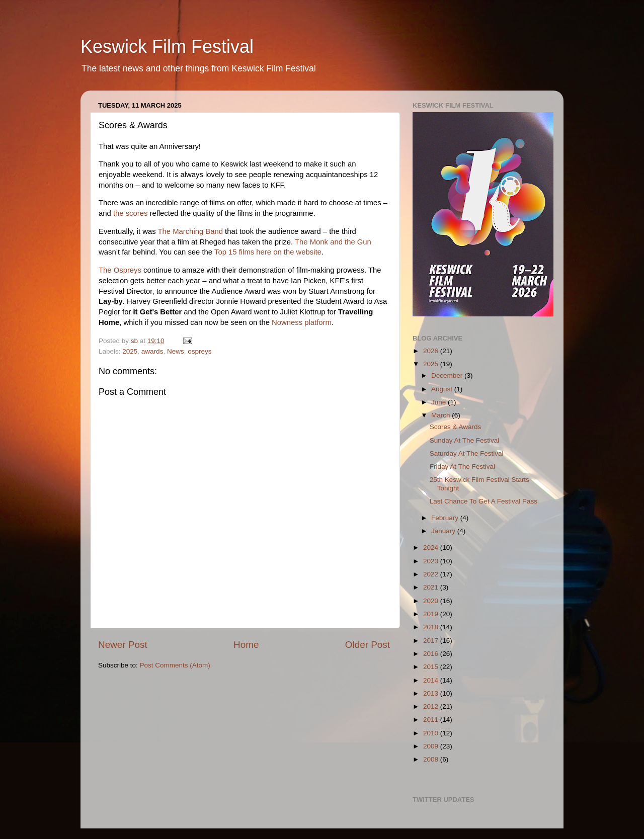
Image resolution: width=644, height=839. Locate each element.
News (176, 351)
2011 (432, 720)
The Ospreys (120, 270)
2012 (432, 706)
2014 (432, 680)
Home (246, 645)
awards (152, 351)
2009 (432, 746)
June (439, 402)
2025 (130, 351)
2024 (432, 548)
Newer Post (123, 645)
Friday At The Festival (462, 467)
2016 (432, 654)
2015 (432, 667)
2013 (432, 693)
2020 (432, 601)
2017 (432, 641)
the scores (130, 213)
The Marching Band (190, 231)
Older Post (368, 645)
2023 (432, 561)
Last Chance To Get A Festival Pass (484, 501)
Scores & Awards (456, 427)
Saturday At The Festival (467, 453)
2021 (432, 587)
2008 (432, 759)
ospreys (199, 351)
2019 (432, 614)
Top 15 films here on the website (268, 252)
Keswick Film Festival (167, 47)
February (446, 518)
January (444, 531)
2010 (432, 733)
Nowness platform (302, 322)
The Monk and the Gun (333, 242)
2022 (432, 574)
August (443, 389)
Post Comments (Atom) (175, 665)
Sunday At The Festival (465, 440)
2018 (432, 627)
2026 (432, 351)
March (441, 415)
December (448, 375)
